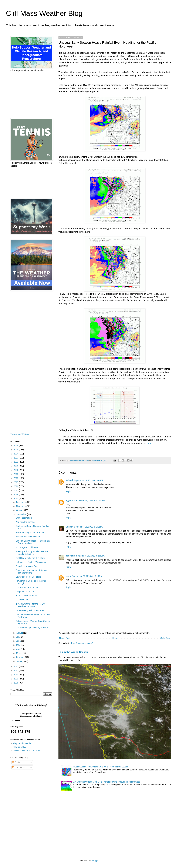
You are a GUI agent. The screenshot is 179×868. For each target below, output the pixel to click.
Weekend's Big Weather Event (30, 533)
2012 (16, 666)
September (21, 514)
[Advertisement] (31, 95)
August (20, 633)
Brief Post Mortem (24, 518)
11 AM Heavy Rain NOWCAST (30, 610)
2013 (16, 499)
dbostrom (70, 556)
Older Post (165, 638)
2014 (16, 495)
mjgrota (69, 500)
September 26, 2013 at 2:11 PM (89, 527)
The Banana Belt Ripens (27, 588)
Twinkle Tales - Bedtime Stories (28, 751)
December (21, 502)
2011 (16, 670)
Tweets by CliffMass (20, 434)
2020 (16, 470)
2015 (16, 490)
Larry (68, 576)
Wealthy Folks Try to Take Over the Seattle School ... (32, 553)
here (149, 443)
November (21, 506)
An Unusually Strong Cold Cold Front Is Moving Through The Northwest (107, 782)
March (19, 653)
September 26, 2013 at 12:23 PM (89, 500)
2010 (16, 675)
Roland (69, 480)
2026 (16, 446)
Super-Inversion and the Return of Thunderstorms (31, 572)
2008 (16, 683)
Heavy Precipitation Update (28, 537)
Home (115, 638)
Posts (16, 762)
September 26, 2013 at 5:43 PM (91, 556)
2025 (16, 450)
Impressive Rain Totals (26, 596)
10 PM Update (22, 600)
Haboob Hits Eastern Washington (31, 562)
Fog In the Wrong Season (73, 652)
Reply (68, 491)
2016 (16, 486)
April (18, 649)
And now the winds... (25, 522)
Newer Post (65, 638)
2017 (16, 482)
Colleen (69, 527)
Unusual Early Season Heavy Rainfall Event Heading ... (33, 542)
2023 (16, 458)
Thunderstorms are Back (27, 566)
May (18, 645)
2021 (16, 466)
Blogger (95, 861)
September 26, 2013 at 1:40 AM (88, 480)
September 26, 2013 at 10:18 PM (87, 576)
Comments (18, 767)
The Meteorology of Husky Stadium (32, 628)
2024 (16, 454)
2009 (16, 679)
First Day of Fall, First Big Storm (30, 558)
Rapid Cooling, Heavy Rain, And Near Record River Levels (101, 767)
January (20, 661)
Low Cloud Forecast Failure (28, 577)
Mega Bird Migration (25, 592)
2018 (16, 478)
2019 (16, 474)
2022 (16, 462)
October (20, 510)
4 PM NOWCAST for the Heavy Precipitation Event (30, 605)
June (19, 641)
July (18, 637)
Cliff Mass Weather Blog (44, 13)
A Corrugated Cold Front (27, 547)
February (21, 657)
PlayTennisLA (19, 747)
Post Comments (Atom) (82, 643)
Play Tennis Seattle (22, 743)
